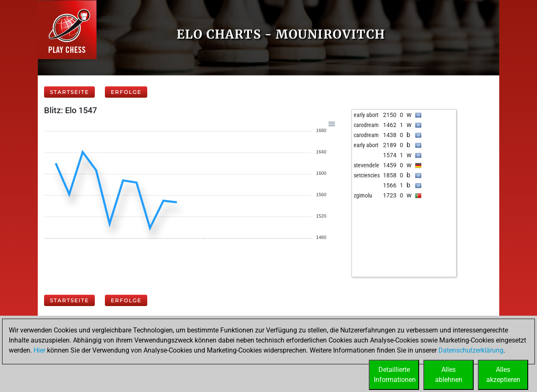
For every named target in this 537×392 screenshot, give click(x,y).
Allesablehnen (449, 375)
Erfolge (126, 92)
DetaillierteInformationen (395, 375)
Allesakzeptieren (503, 375)
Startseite (69, 92)
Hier (39, 350)
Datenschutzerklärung (471, 350)
